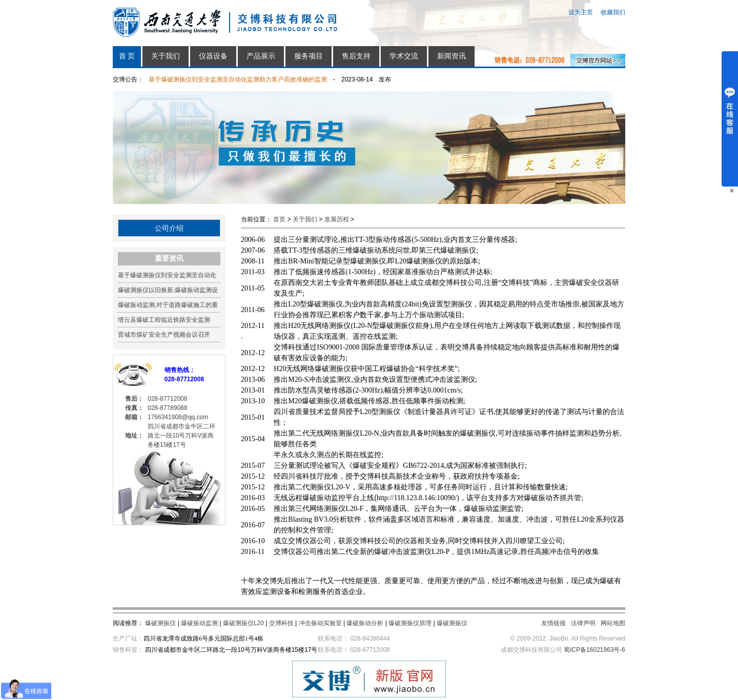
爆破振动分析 (365, 623)
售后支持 (356, 56)
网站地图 (613, 623)
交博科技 (281, 623)
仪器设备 (213, 56)
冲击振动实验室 (320, 623)
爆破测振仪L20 (243, 623)
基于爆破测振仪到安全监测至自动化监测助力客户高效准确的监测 (238, 79)
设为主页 (581, 12)
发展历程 (337, 219)
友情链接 (553, 623)
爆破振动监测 (199, 623)
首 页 (127, 56)
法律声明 (583, 623)
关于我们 (166, 56)
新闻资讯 (452, 56)
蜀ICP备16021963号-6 (594, 650)
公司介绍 (169, 228)
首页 (279, 219)
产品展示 (261, 56)
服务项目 (309, 56)
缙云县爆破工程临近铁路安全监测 (164, 320)
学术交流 (404, 56)
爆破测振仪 (160, 623)
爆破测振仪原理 (410, 623)
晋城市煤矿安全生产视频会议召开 (164, 335)
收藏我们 (613, 12)
